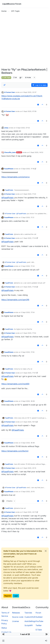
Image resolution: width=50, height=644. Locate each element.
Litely (6, 128)
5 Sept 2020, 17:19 (28, 169)
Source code (18, 617)
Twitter (39, 625)
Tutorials (28, 613)
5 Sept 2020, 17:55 (28, 352)
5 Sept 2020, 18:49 (28, 443)
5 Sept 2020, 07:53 (23, 128)
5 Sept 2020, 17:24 (28, 266)
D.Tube (39, 630)
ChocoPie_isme (10, 152)
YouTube (39, 621)
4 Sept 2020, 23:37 (29, 92)
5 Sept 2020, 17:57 (29, 373)
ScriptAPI (29, 625)
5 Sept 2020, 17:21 (28, 217)
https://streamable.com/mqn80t (15, 384)
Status (4, 628)
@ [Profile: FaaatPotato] (8, 198)
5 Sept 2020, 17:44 (29, 287)
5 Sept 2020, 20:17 (29, 512)
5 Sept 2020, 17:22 (29, 238)
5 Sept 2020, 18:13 (29, 422)
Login (16, 596)
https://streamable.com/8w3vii (15, 451)
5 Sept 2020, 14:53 (36, 152)
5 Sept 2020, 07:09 (29, 111)
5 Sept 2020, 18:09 (28, 401)
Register (8, 596)
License (15, 621)
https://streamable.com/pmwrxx (16, 177)
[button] (3, 641)
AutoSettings (30, 621)
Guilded (39, 617)
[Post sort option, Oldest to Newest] (5, 85)
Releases (16, 613)
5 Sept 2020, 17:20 (29, 194)
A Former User (10, 92)
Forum (38, 613)
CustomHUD (30, 617)
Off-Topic (6, 78)
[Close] (46, 551)
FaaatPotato (9, 169)
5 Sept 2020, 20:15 (28, 492)
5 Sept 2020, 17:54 (28, 312)
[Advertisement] (25, 40)
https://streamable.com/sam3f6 (15, 300)
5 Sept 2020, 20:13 (29, 468)
